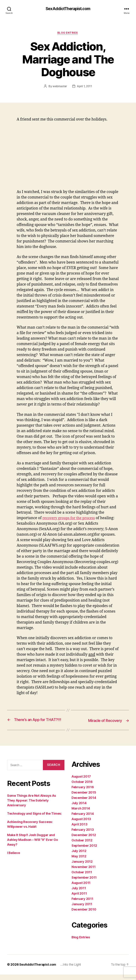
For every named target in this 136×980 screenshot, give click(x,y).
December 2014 (84, 803)
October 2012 (82, 846)
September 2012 (84, 851)
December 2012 (84, 840)
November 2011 (84, 872)
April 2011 (79, 899)
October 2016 (82, 787)
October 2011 (82, 878)
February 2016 (83, 793)
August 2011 (81, 888)
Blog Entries (68, 33)
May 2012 (79, 862)
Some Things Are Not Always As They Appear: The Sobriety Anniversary (32, 806)
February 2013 (83, 835)
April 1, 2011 (85, 87)
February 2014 (83, 819)
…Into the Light (73, 970)
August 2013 (81, 824)
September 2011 (84, 883)
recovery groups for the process (70, 519)
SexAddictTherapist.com (68, 9)
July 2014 (79, 809)
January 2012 (82, 867)
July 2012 (79, 856)
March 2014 (81, 814)
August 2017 (81, 782)
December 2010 (84, 915)
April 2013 (79, 830)
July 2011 (79, 894)
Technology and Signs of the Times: (34, 819)
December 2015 (84, 798)
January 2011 (82, 910)
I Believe (14, 858)
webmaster (59, 87)
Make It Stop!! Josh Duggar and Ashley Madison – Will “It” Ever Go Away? (32, 845)
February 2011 (82, 904)
